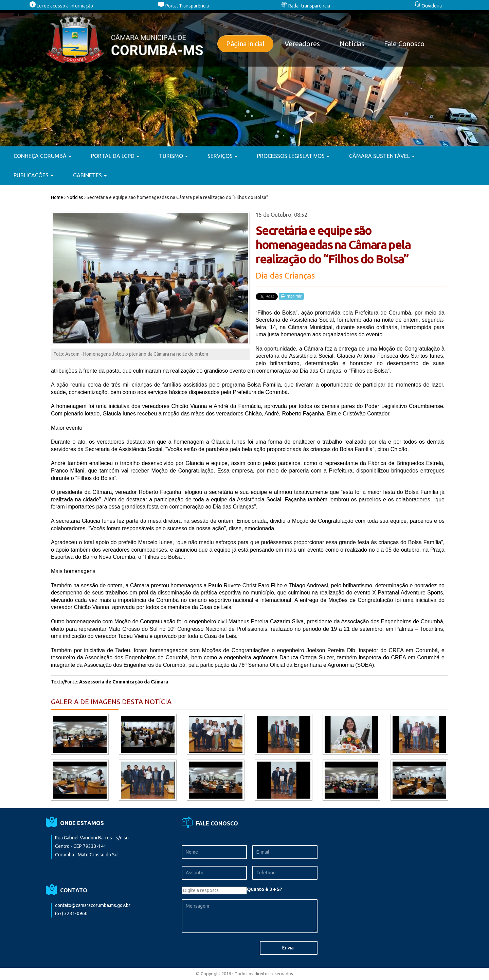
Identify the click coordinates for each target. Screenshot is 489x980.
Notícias (352, 44)
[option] (244, 78)
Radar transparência (306, 6)
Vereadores (302, 44)
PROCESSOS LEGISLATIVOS (293, 156)
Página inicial (245, 44)
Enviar (289, 948)
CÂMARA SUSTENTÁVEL (382, 156)
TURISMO (173, 156)
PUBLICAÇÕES (33, 175)
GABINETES (90, 175)
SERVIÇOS (222, 156)
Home (57, 197)
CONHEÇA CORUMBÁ (42, 156)
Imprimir (291, 296)
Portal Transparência (184, 6)
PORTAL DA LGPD (115, 156)
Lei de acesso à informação (61, 6)
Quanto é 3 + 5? (265, 889)
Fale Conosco (404, 44)
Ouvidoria (428, 6)
